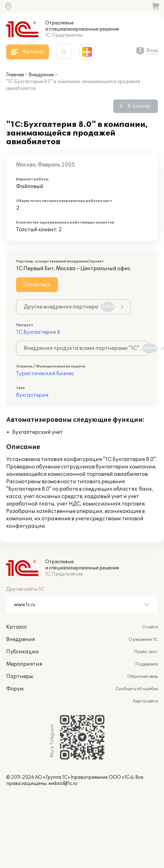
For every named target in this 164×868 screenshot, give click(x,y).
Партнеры (20, 677)
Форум (15, 689)
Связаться (37, 285)
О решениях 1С (143, 639)
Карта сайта (145, 701)
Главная (15, 75)
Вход (152, 50)
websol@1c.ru (63, 784)
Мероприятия (24, 664)
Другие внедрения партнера (69, 307)
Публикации (22, 652)
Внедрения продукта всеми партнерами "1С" (86, 348)
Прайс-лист (146, 652)
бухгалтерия (32, 395)
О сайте (150, 627)
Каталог (17, 627)
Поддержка (147, 664)
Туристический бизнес (45, 374)
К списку (139, 106)
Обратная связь (142, 677)
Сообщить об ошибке (137, 689)
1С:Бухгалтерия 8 (38, 332)
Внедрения (41, 75)
